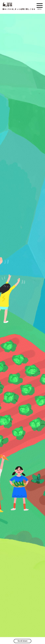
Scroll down (22, 641)
